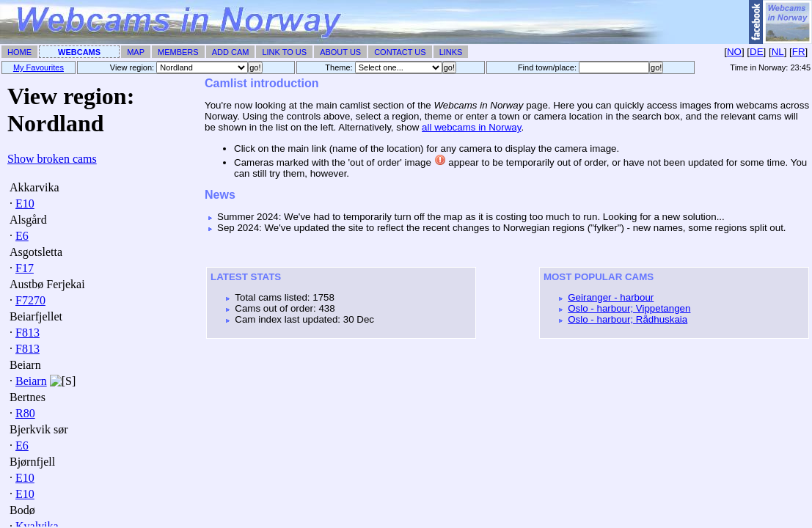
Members (178, 52)
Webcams (79, 52)
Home (19, 52)
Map (136, 52)
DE (757, 52)
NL (778, 52)
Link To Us (284, 52)
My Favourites (39, 67)
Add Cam (231, 52)
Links (451, 52)
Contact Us (400, 52)
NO (734, 52)
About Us (340, 52)
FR (799, 52)
